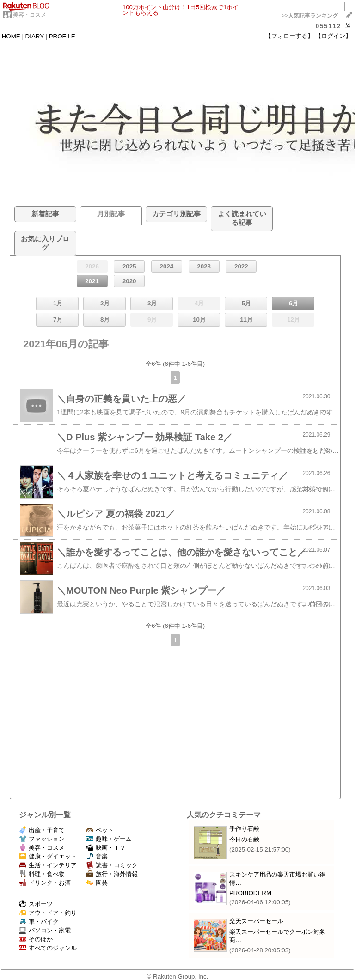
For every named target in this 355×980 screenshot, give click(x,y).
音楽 (97, 856)
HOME (11, 36)
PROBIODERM (250, 893)
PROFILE (62, 36)
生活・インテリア (48, 865)
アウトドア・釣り (48, 913)
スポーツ (36, 904)
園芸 (97, 883)
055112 (328, 26)
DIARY (35, 36)
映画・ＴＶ (106, 848)
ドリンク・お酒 (45, 883)
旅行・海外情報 (112, 874)
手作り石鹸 (244, 829)
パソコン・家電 (45, 930)
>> (310, 16)
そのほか (36, 939)
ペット (100, 830)
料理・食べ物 (42, 874)
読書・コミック (112, 865)
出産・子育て (42, 830)
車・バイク (39, 922)
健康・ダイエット (48, 856)
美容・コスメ (30, 15)
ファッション (42, 839)
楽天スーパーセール (256, 921)
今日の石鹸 (244, 839)
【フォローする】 (289, 36)
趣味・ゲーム (109, 839)
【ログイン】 (333, 36)
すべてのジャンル (48, 948)
